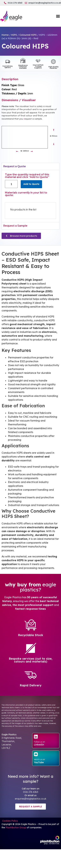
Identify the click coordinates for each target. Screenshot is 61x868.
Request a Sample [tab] (15, 226)
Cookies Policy (10, 821)
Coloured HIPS (28, 35)
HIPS (14, 35)
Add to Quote (31, 184)
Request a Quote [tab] (15, 166)
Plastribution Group (16, 828)
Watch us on (39, 759)
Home (5, 35)
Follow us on (39, 742)
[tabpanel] (30, 196)
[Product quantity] (11, 184)
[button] (58, 16)
